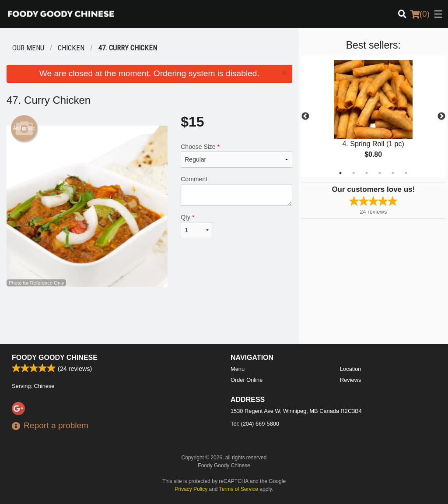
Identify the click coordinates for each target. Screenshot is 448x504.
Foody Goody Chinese (55, 358)
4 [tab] (380, 173)
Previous (305, 116)
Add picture (24, 128)
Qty (197, 226)
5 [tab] (393, 173)
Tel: (255, 424)
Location (350, 369)
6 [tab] (406, 173)
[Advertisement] (149, 316)
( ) (420, 14)
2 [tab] (353, 173)
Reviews (350, 380)
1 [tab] (340, 173)
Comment (236, 191)
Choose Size (236, 155)
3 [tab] (367, 173)
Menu (238, 369)
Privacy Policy (191, 489)
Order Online (247, 380)
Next (441, 116)
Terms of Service (239, 489)
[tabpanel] (373, 116)
